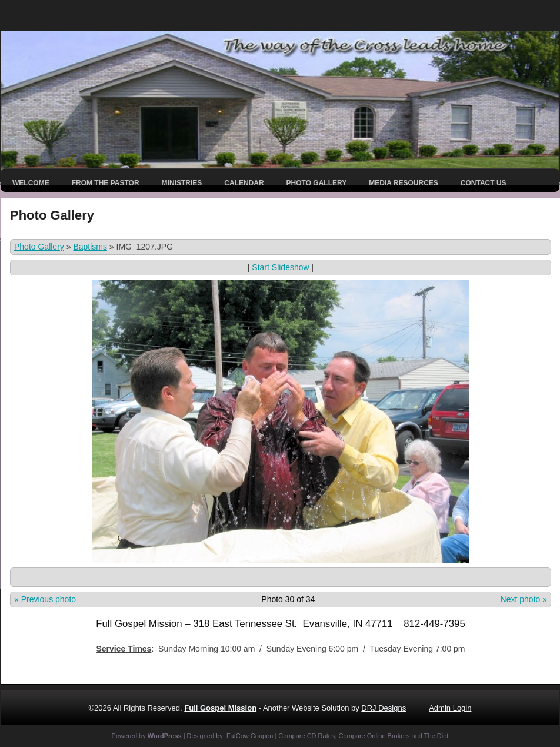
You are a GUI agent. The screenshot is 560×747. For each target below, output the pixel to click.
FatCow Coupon (250, 736)
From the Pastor (106, 183)
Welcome (31, 183)
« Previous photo (45, 599)
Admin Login (450, 708)
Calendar (244, 183)
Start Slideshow (280, 267)
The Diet (436, 736)
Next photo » (524, 599)
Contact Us (484, 183)
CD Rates (321, 736)
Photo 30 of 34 (288, 599)
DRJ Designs (384, 708)
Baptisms (90, 247)
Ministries (182, 183)
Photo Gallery (317, 183)
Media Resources (404, 183)
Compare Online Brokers (374, 736)
